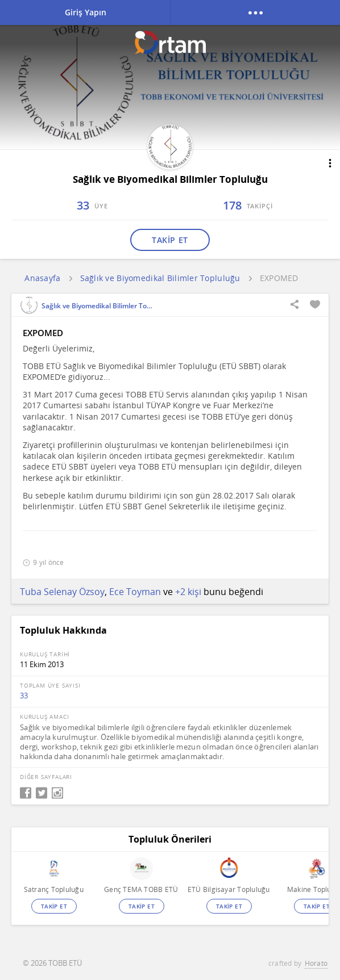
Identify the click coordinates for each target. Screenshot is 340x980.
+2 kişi (188, 592)
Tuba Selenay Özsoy (62, 592)
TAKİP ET (170, 240)
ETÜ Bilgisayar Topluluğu (229, 889)
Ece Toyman (135, 592)
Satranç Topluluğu (54, 889)
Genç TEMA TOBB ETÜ (141, 889)
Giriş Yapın (86, 12)
